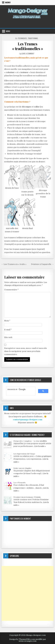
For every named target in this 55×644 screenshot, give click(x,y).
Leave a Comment (28, 53)
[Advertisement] (27, 593)
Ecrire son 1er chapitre (23, 468)
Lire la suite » (40, 446)
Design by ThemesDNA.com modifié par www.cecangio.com (28, 640)
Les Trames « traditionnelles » (28, 46)
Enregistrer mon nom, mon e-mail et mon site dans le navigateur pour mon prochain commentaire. (26, 351)
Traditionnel (33, 38)
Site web (8, 337)
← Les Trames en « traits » (14, 264)
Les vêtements (20, 482)
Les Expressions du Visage (24, 454)
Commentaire (11, 290)
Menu (8, 2)
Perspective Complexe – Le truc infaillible (30, 441)
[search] (19, 389)
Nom (7, 321)
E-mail (8, 330)
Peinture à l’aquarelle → (42, 264)
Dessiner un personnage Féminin (27, 497)
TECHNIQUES (22, 38)
